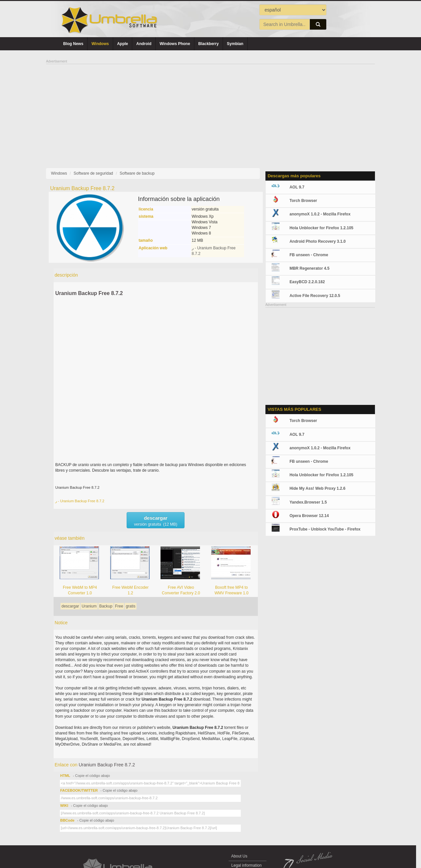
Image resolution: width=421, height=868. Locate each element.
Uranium (89, 606)
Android (144, 44)
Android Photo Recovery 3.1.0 (318, 241)
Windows (100, 44)
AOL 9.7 (297, 187)
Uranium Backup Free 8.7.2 (89, 293)
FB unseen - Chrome (309, 255)
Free (119, 606)
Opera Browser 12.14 (309, 516)
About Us (239, 856)
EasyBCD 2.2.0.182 (307, 282)
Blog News (73, 44)
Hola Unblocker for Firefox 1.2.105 (321, 228)
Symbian (235, 44)
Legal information (247, 865)
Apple (123, 44)
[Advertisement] (210, 111)
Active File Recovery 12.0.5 (315, 296)
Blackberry (209, 44)
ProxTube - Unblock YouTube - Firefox (325, 529)
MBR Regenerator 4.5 (309, 268)
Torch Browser (303, 201)
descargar (70, 606)
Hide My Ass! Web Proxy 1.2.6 (317, 488)
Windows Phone (175, 44)
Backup (106, 606)
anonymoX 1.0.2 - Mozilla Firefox (320, 214)
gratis (130, 606)
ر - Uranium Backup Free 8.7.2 (80, 501)
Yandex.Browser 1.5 (308, 502)
